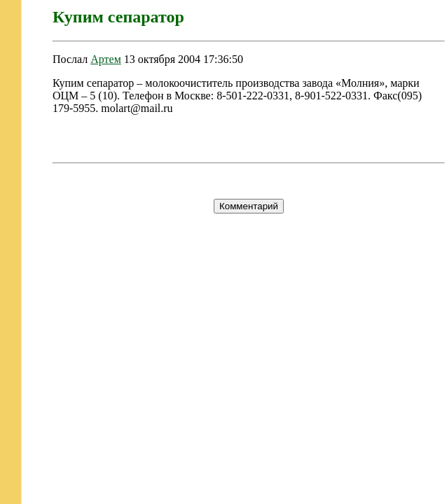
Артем (106, 59)
